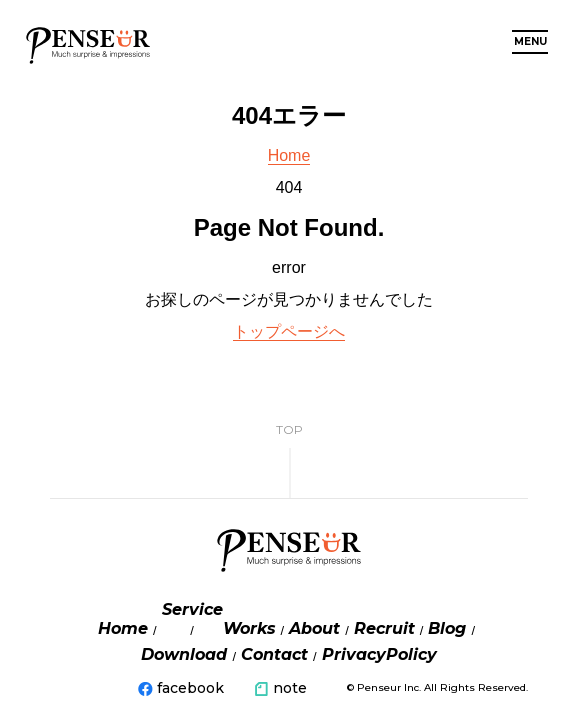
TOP (289, 429)
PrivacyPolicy (379, 654)
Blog (447, 628)
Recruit (384, 628)
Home (289, 155)
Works (249, 628)
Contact (274, 654)
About (314, 628)
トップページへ (289, 331)
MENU (530, 42)
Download (184, 654)
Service (192, 609)
